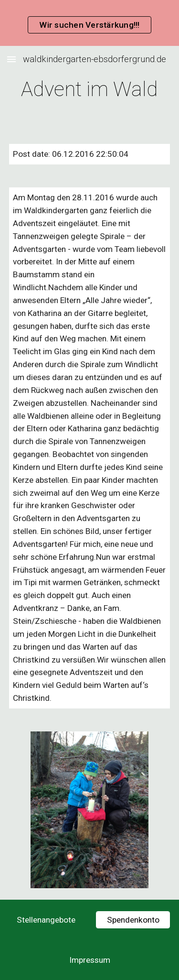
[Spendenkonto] (133, 920)
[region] (89, 23)
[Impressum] (89, 960)
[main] (90, 89)
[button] (11, 59)
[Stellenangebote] (46, 920)
